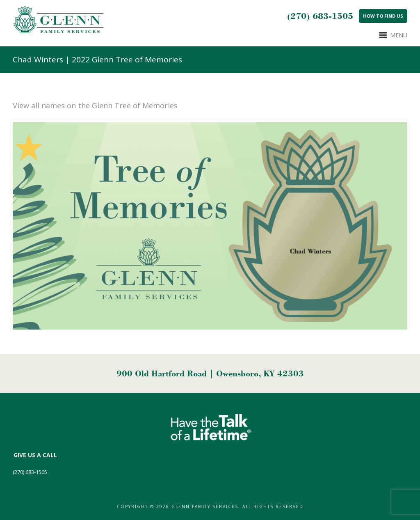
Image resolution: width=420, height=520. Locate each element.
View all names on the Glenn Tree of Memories (95, 105)
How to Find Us (383, 16)
